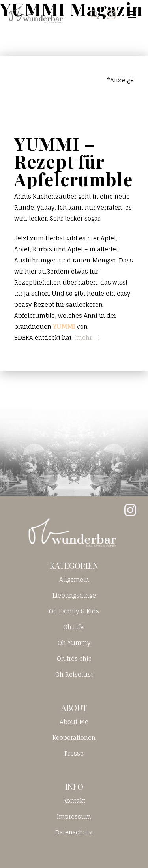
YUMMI (64, 327)
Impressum (74, 816)
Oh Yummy (74, 643)
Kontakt (74, 801)
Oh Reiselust (74, 674)
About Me (74, 722)
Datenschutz (74, 832)
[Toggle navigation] (132, 15)
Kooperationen (74, 738)
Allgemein (74, 580)
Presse (74, 753)
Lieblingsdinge (74, 595)
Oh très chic (74, 659)
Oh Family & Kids (74, 611)
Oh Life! (74, 627)
